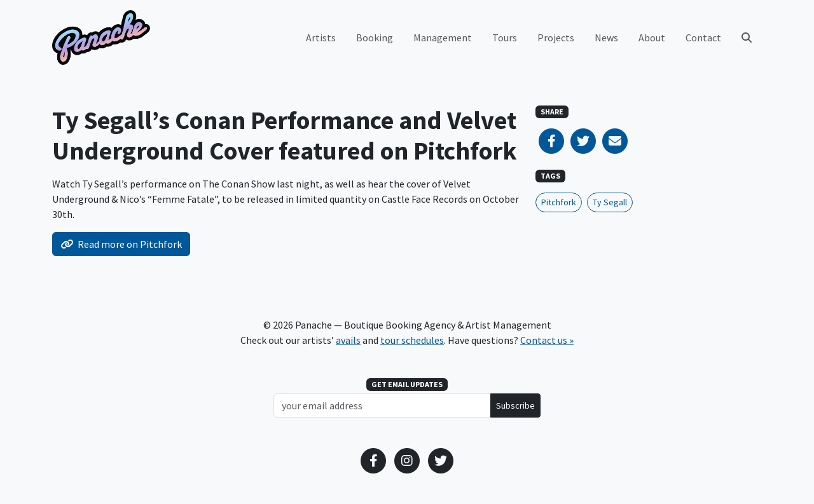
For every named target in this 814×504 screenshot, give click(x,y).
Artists (321, 37)
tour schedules (412, 340)
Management (443, 37)
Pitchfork (559, 202)
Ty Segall (610, 202)
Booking (375, 37)
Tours (505, 37)
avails (348, 340)
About (652, 37)
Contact (703, 37)
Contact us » (547, 340)
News (606, 37)
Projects (556, 37)
